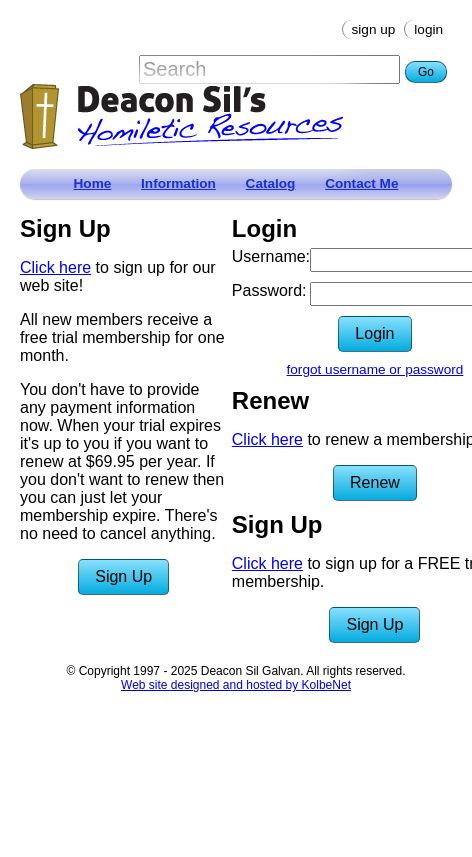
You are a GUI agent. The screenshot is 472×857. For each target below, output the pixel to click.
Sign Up (374, 29)
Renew (375, 482)
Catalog (271, 183)
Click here (55, 267)
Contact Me (361, 183)
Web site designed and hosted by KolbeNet (236, 685)
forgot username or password (375, 369)
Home (93, 183)
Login (428, 29)
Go (426, 72)
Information (178, 183)
